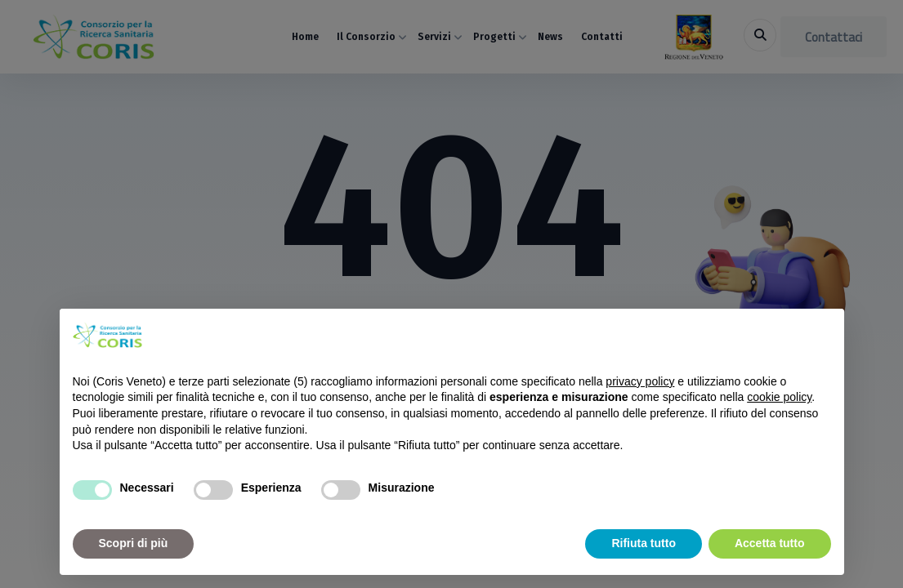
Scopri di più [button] (134, 543)
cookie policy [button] (779, 397)
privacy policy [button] (640, 381)
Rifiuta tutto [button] (644, 543)
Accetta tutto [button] (770, 543)
